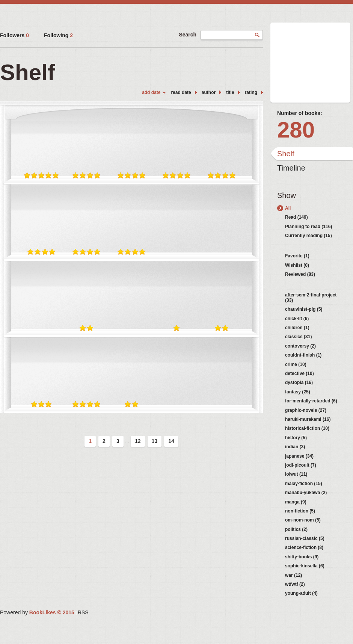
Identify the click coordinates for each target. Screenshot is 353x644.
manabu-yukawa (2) (306, 493)
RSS (83, 612)
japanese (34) (299, 456)
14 (171, 441)
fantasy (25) (298, 392)
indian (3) (295, 447)
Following (58, 35)
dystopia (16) (299, 382)
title (230, 92)
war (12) (293, 575)
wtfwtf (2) (295, 584)
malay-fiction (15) (304, 484)
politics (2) (296, 529)
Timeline (291, 168)
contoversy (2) (300, 346)
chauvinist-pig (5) (304, 309)
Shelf (286, 154)
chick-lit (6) (297, 319)
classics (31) (298, 337)
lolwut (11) (296, 474)
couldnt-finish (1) (303, 355)
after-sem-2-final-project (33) (311, 298)
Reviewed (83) (300, 274)
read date (181, 92)
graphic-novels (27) (306, 410)
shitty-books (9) (302, 557)
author (209, 92)
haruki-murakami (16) (308, 419)
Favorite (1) (297, 256)
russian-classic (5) (305, 538)
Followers (14, 35)
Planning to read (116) (308, 227)
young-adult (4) (301, 593)
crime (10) (296, 364)
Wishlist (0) (297, 265)
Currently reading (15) (308, 236)
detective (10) (299, 373)
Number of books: (300, 113)
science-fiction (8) (304, 547)
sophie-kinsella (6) (305, 566)
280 (296, 130)
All (288, 208)
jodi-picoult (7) (301, 465)
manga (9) (296, 502)
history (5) (296, 438)
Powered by (37, 612)
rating (251, 92)
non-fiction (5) (300, 511)
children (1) (297, 328)
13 (155, 441)
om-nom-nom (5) (303, 520)
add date (151, 92)
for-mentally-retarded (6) (311, 401)
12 (138, 441)
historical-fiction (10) (307, 428)
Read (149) (296, 217)
